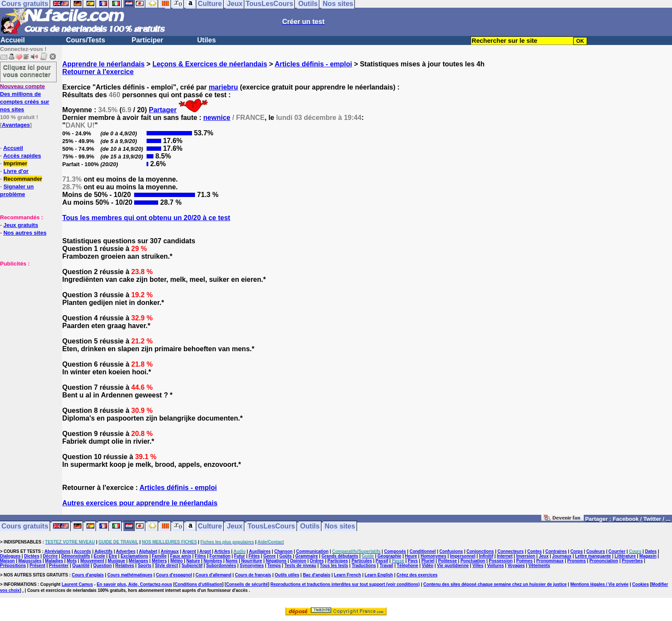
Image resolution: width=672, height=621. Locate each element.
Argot (205, 551)
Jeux (234, 526)
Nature (193, 561)
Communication (312, 551)
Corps (577, 551)
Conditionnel (423, 551)
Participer (147, 40)
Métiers (159, 561)
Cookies (640, 584)
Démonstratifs (76, 556)
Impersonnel (463, 556)
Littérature (625, 556)
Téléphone (408, 566)
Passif (382, 561)
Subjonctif (192, 566)
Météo (177, 561)
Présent (37, 566)
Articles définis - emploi (313, 64)
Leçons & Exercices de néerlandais (210, 64)
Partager (163, 110)
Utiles (207, 40)
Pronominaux (550, 561)
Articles (222, 551)
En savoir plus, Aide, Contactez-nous (135, 584)
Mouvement (92, 561)
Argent (189, 551)
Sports (144, 566)
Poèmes (525, 561)
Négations (276, 561)
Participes (338, 561)
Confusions (451, 551)
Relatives (125, 566)
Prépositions (13, 566)
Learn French (347, 575)
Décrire (50, 556)
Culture (210, 526)
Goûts (286, 556)
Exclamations (134, 556)
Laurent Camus (77, 584)
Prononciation (604, 561)
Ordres (317, 561)
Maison (7, 561)
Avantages (16, 125)
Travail (387, 566)
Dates (651, 551)
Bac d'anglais (317, 575)
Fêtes (254, 556)
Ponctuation (473, 561)
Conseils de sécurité (247, 584)
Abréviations (58, 551)
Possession (501, 561)
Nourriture (252, 561)
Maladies (54, 561)
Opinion (298, 561)
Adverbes (126, 551)
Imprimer (15, 163)
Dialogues (10, 556)
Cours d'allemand (213, 575)
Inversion (525, 556)
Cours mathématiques (130, 575)
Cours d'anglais (88, 575)
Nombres (213, 561)
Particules (362, 561)
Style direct (166, 566)
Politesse (447, 561)
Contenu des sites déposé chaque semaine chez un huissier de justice (495, 584)
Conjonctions (480, 551)
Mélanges (138, 561)
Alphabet (148, 551)
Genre (269, 556)
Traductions (364, 566)
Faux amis (181, 556)
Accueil (13, 40)
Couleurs (595, 551)
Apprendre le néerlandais (103, 64)
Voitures (496, 566)
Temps (274, 566)
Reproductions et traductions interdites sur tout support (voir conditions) (345, 584)
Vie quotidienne (453, 566)
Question (102, 566)
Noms (232, 561)
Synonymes (252, 566)
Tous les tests (334, 566)
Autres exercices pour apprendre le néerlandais (140, 503)
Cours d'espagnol (174, 575)
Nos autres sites (25, 233)
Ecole (100, 556)
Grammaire (307, 556)
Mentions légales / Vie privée (600, 584)
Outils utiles (287, 575)
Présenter (59, 566)
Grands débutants (340, 556)
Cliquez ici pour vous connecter (27, 71)
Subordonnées (221, 566)
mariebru (223, 87)
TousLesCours (271, 526)
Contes (534, 551)
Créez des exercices (417, 575)
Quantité (81, 566)
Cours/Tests (85, 40)
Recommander (23, 179)
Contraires (556, 551)
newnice (217, 118)
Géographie (390, 556)
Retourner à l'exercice (98, 72)
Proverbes (632, 561)
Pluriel (428, 561)
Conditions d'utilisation (199, 584)
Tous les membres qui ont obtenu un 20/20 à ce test (146, 218)
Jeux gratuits (21, 225)
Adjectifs (103, 551)
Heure (411, 556)
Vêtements (539, 566)
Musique (116, 561)
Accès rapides (22, 156)
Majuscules (30, 561)
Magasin (648, 556)
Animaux (170, 551)
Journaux (562, 556)
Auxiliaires (260, 551)
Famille (159, 556)
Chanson (283, 551)
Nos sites (340, 526)
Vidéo (427, 566)
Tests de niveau (300, 566)
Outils (310, 526)
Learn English (379, 575)
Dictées (32, 556)
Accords (82, 551)
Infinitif (486, 556)
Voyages (516, 566)
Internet (505, 556)
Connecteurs (511, 551)
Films (200, 556)
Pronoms (576, 561)
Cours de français (253, 575)
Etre (113, 556)
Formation (220, 556)
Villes (478, 566)
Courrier (617, 551)
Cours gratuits (25, 526)
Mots (72, 561)
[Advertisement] (26, 310)
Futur (240, 556)
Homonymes (433, 556)
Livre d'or (16, 171)
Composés (395, 551)
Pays (412, 561)
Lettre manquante (593, 556)
